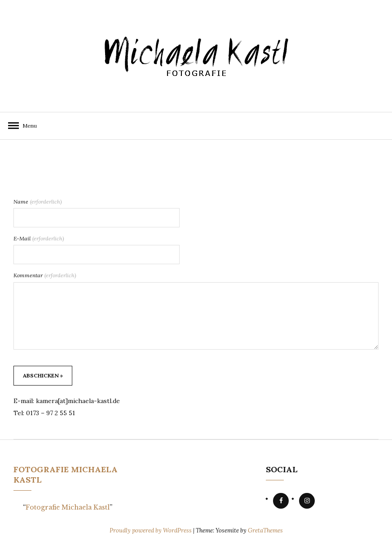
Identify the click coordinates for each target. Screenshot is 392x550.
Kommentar (45, 275)
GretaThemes (265, 530)
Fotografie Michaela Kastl (68, 507)
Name (38, 202)
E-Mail (39, 238)
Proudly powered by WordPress (151, 530)
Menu (27, 126)
